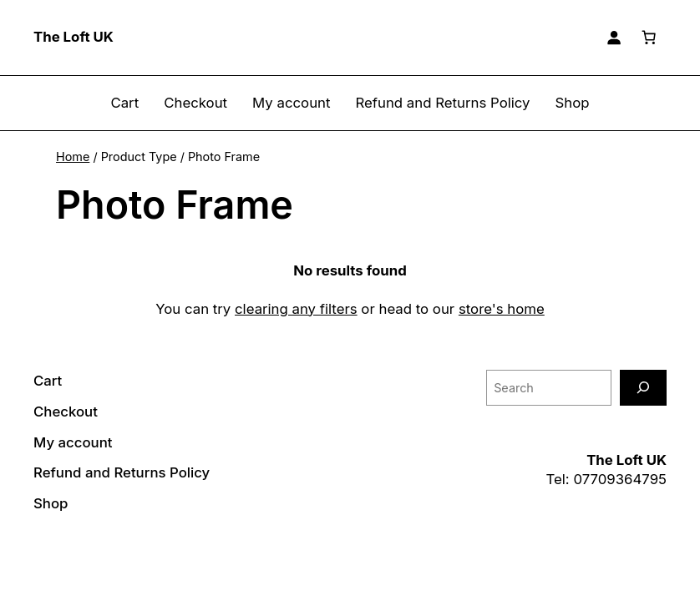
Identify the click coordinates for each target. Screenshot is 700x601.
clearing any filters (296, 309)
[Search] (643, 388)
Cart (124, 103)
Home (73, 157)
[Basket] (649, 38)
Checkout (195, 103)
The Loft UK (74, 37)
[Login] (614, 38)
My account (291, 103)
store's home (502, 309)
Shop (573, 103)
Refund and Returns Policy (442, 103)
